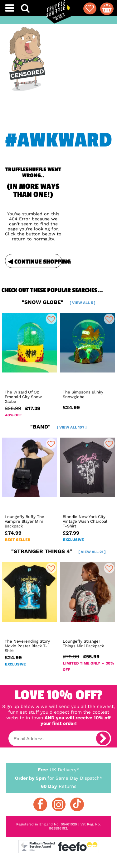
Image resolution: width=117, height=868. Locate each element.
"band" (58, 427)
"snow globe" (59, 302)
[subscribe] (103, 738)
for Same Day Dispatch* (59, 777)
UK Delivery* (59, 769)
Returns (59, 786)
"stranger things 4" (58, 551)
